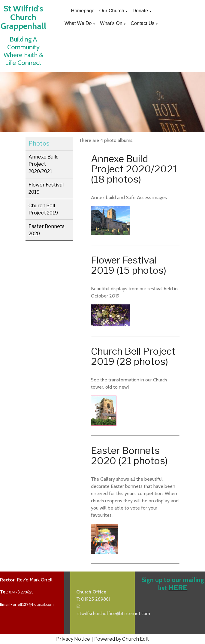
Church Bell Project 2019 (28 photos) (133, 356)
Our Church (112, 11)
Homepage (83, 11)
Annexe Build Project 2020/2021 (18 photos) (134, 169)
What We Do (78, 23)
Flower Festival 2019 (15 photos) (129, 265)
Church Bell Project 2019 (43, 209)
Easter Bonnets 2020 (47, 230)
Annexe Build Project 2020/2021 (44, 164)
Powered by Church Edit (122, 639)
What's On (111, 23)
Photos (39, 143)
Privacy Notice (73, 639)
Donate (140, 11)
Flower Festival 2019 (46, 188)
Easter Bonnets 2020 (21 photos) (129, 456)
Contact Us (142, 23)
